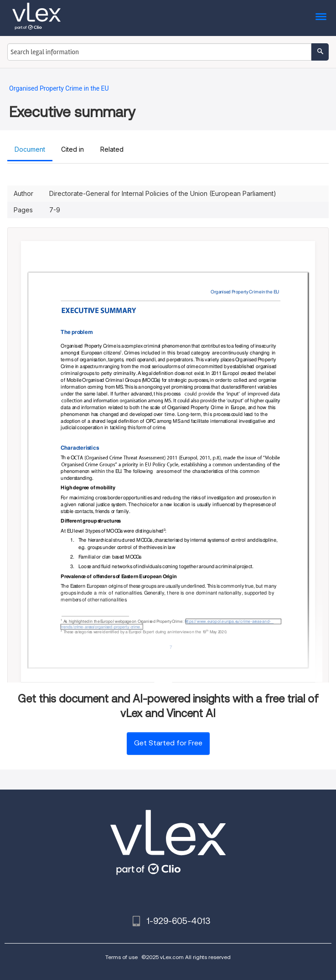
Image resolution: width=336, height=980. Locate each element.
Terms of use (121, 957)
